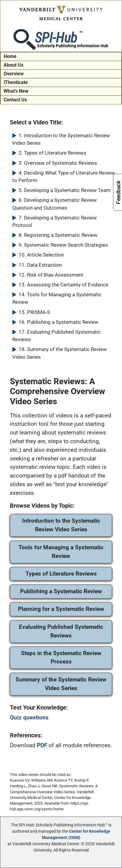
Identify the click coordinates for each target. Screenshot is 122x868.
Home (10, 56)
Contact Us (15, 100)
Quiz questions (29, 717)
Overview (14, 74)
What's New (16, 91)
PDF (42, 745)
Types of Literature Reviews (61, 574)
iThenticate (16, 82)
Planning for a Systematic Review (61, 609)
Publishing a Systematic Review (61, 591)
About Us (13, 65)
